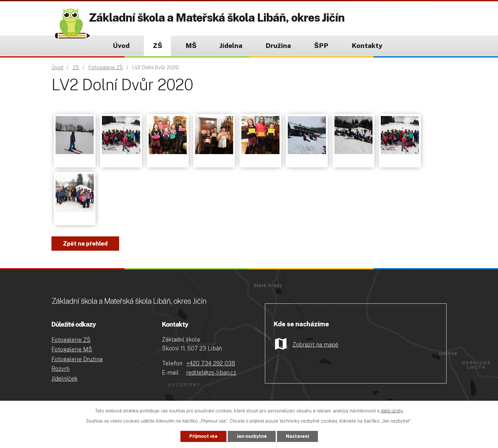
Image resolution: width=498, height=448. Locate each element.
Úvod (121, 46)
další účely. (392, 411)
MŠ (191, 46)
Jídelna (231, 46)
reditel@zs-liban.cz (211, 373)
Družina (278, 46)
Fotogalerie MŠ (72, 349)
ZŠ (158, 46)
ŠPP (321, 46)
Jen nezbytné (252, 436)
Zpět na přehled (85, 244)
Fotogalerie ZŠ (106, 68)
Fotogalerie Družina (77, 359)
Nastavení (297, 436)
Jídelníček (64, 379)
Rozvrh (61, 369)
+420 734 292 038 (211, 363)
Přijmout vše (203, 436)
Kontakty (367, 46)
